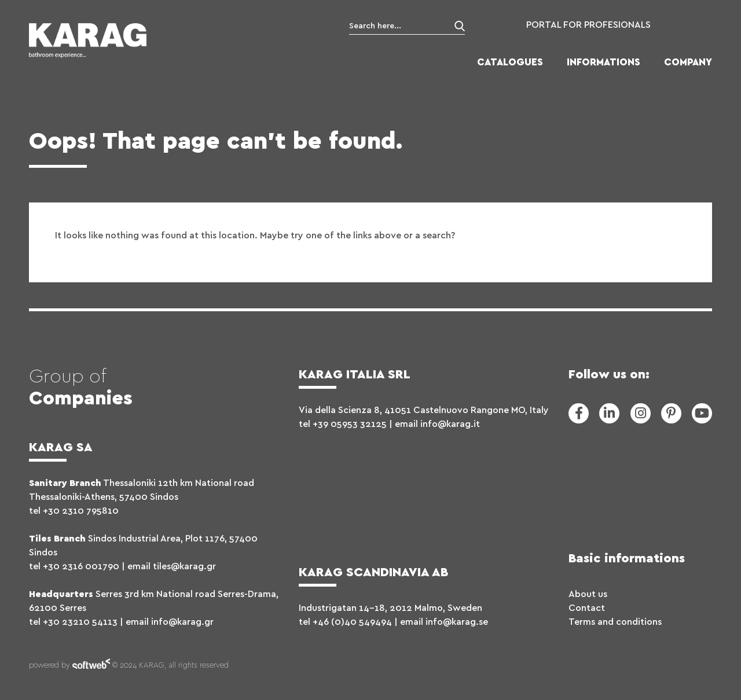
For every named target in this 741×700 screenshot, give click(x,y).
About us (588, 594)
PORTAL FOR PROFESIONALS (588, 25)
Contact (587, 608)
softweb (91, 666)
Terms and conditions (615, 622)
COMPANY (688, 62)
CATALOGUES (510, 62)
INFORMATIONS (604, 62)
